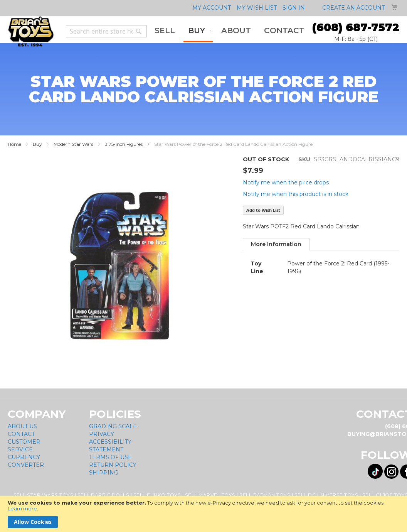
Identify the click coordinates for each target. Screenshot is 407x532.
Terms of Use (110, 457)
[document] (203, 514)
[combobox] (106, 31)
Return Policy (113, 465)
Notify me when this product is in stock (296, 194)
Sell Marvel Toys (210, 495)
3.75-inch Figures (124, 144)
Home (14, 144)
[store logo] (31, 32)
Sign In (294, 8)
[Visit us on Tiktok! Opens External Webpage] (375, 471)
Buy (37, 144)
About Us (22, 426)
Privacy (102, 434)
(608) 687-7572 (356, 27)
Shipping (104, 473)
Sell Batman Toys (265, 495)
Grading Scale (113, 426)
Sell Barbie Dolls (103, 495)
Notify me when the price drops (286, 182)
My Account (212, 8)
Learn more (22, 508)
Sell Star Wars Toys (44, 495)
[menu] (230, 31)
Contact (21, 434)
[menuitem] (165, 31)
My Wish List (257, 8)
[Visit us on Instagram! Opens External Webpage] (391, 472)
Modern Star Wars (73, 144)
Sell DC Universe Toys (326, 495)
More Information (276, 244)
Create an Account (353, 8)
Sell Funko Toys (157, 495)
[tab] (276, 244)
